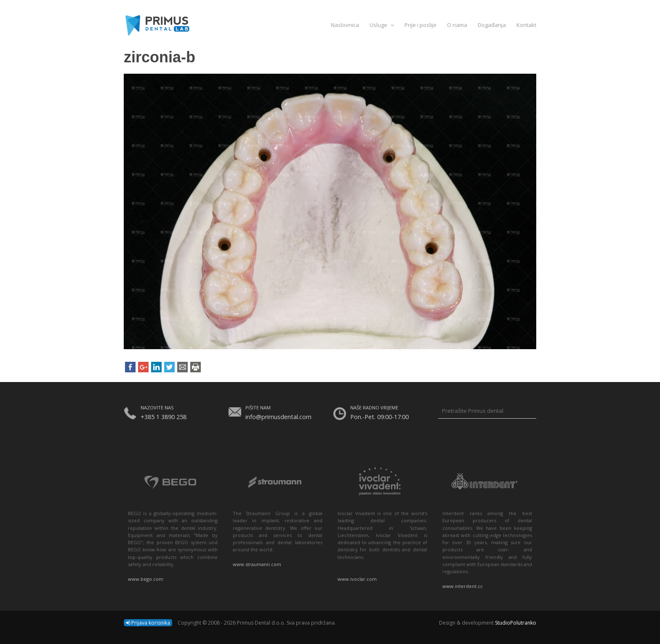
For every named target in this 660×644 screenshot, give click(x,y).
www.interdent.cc (463, 586)
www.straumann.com (257, 564)
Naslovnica (345, 25)
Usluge (382, 25)
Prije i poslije (420, 25)
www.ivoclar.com (357, 579)
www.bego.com (146, 579)
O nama (457, 25)
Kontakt (526, 25)
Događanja (492, 25)
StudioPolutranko (516, 623)
